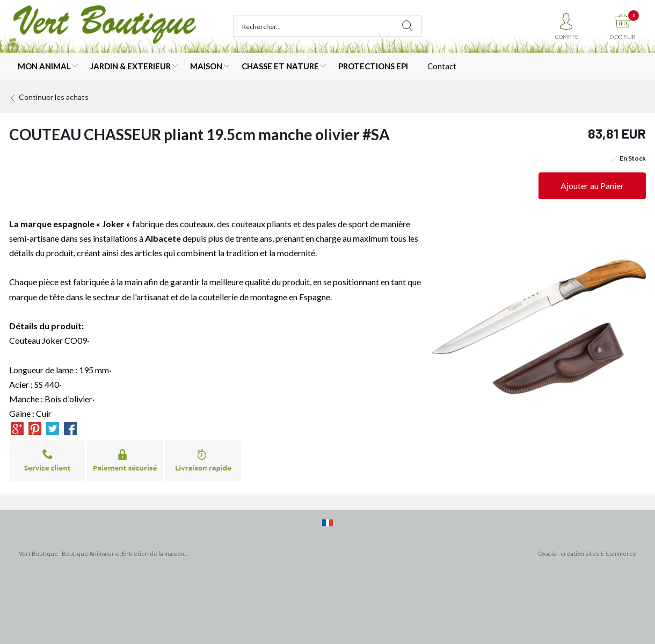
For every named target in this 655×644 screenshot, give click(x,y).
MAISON (206, 66)
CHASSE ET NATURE (280, 66)
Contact (442, 66)
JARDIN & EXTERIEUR (130, 66)
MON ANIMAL (44, 66)
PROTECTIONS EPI (373, 66)
